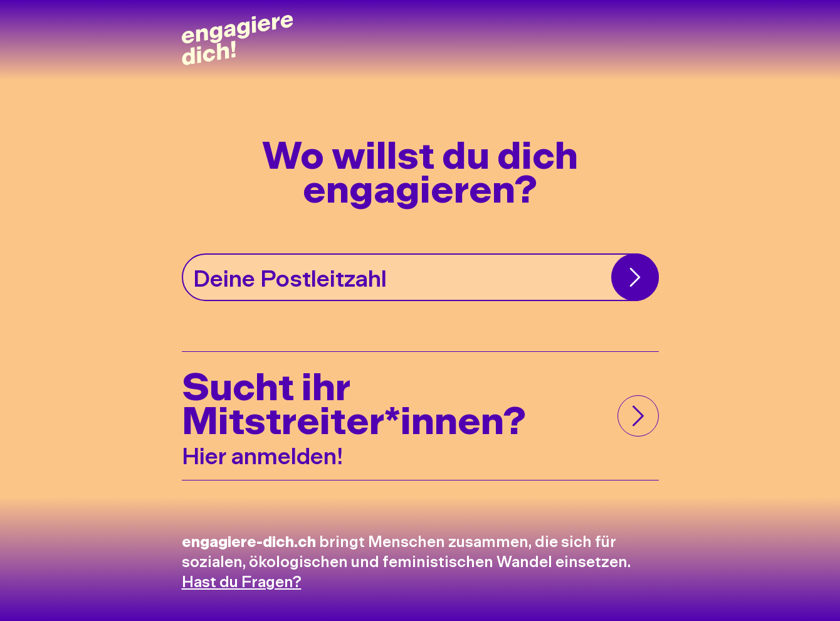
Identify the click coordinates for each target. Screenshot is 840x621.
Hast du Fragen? (242, 581)
